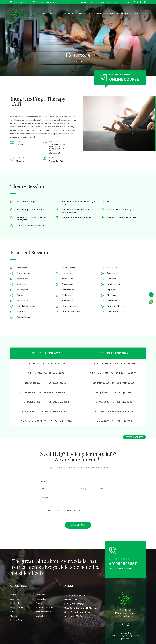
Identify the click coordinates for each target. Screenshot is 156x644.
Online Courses (87, 2)
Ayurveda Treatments (77, 13)
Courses (62, 13)
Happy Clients (17, 607)
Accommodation (95, 13)
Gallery (109, 2)
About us (15, 599)
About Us (52, 13)
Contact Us (125, 2)
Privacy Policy (17, 620)
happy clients (140, 13)
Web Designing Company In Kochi (125, 637)
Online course (42, 595)
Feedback (100, 2)
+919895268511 (18, 2)
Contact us (41, 616)
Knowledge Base (124, 13)
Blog (117, 2)
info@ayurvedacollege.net (45, 2)
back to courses (134, 437)
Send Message (78, 525)
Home (43, 13)
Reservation (110, 13)
